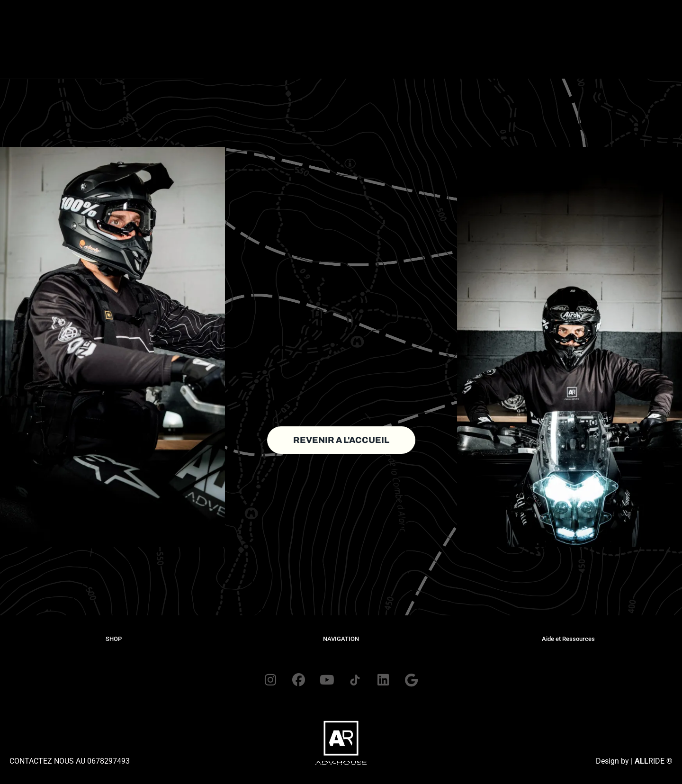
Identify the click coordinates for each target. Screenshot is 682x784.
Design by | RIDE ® (634, 761)
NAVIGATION (341, 639)
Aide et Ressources (568, 639)
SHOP (114, 639)
